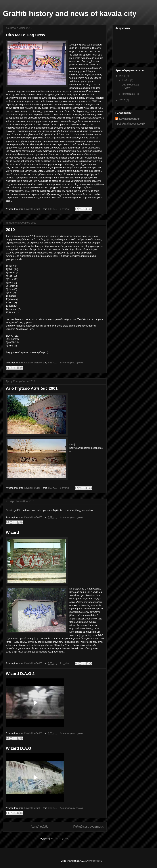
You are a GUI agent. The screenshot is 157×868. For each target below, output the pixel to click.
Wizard (12, 532)
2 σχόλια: (65, 209)
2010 (10, 230)
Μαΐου (126, 80)
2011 (123, 76)
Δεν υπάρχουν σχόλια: (72, 363)
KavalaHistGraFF (129, 119)
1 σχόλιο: (65, 488)
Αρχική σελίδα (40, 827)
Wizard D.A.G (19, 748)
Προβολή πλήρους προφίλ (130, 124)
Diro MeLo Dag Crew (25, 35)
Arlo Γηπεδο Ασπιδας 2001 (32, 388)
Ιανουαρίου (129, 94)
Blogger (97, 861)
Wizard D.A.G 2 (20, 674)
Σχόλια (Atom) (62, 839)
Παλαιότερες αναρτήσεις (89, 827)
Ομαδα (10, 510)
